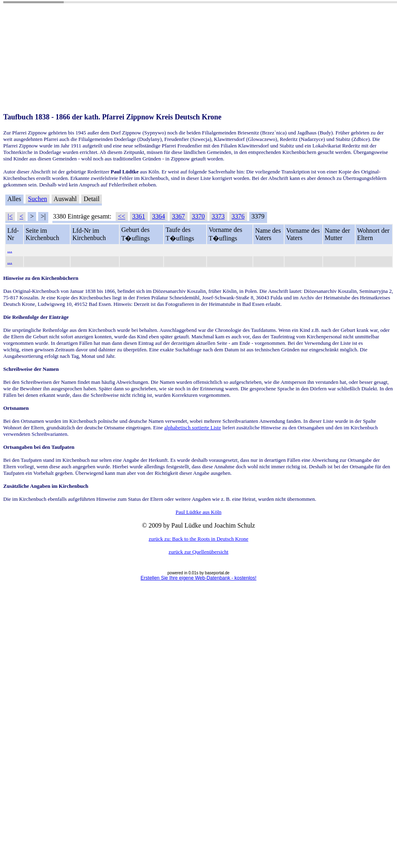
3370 (198, 216)
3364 (159, 216)
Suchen (38, 199)
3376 (238, 216)
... (10, 250)
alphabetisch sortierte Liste (192, 428)
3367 (179, 216)
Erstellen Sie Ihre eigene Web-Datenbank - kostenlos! (198, 578)
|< (10, 216)
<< (122, 216)
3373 (218, 216)
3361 (139, 216)
